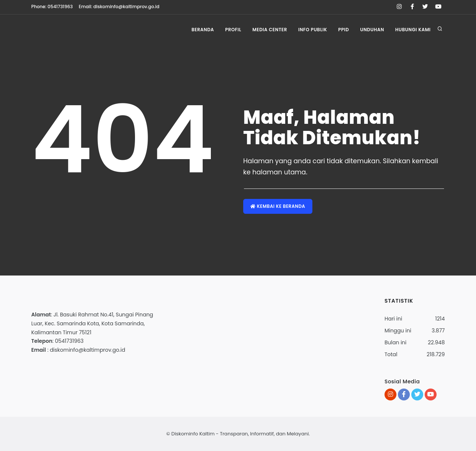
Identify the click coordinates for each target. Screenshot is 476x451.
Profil (233, 30)
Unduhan (372, 30)
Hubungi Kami (413, 30)
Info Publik (313, 30)
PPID (344, 30)
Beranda (203, 30)
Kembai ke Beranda (278, 206)
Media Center (270, 30)
